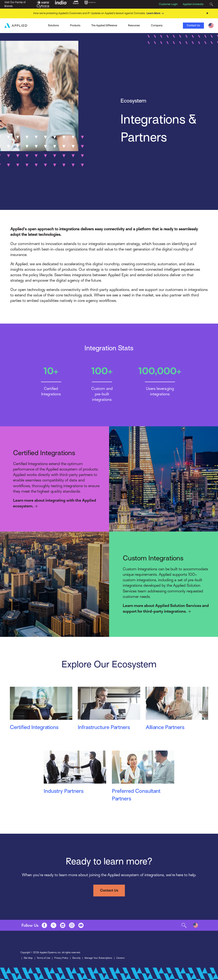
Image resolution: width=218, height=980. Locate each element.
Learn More (156, 13)
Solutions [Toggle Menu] (53, 25)
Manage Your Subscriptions (98, 958)
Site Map (28, 958)
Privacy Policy (61, 958)
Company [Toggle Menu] (157, 25)
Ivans (29, 25)
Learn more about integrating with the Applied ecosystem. (55, 504)
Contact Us (193, 25)
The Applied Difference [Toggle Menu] (104, 25)
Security (76, 958)
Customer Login (168, 4)
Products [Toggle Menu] (75, 25)
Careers (120, 958)
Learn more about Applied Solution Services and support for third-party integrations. (166, 609)
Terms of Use (44, 958)
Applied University (193, 4)
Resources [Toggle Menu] (134, 25)
